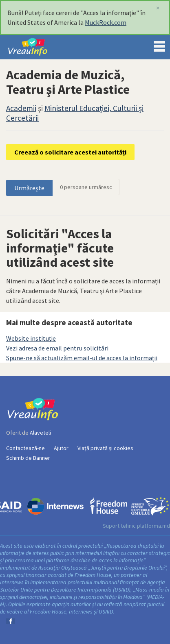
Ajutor (61, 448)
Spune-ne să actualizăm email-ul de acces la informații (82, 358)
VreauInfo (34, 47)
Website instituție (31, 338)
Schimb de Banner (28, 458)
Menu (159, 45)
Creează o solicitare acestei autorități (70, 152)
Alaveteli (40, 433)
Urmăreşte (29, 188)
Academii (21, 108)
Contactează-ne (25, 448)
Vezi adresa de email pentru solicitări (57, 348)
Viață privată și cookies (105, 448)
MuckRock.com (106, 22)
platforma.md (153, 526)
